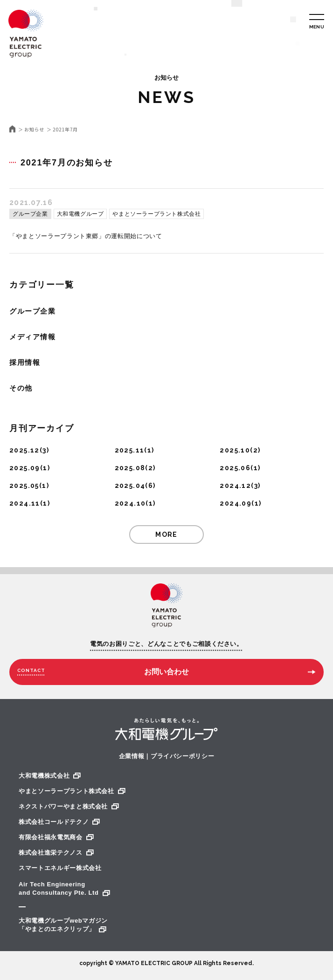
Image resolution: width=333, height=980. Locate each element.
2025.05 (24, 486)
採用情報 (25, 362)
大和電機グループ (80, 214)
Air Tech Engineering (166, 889)
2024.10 (130, 503)
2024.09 (236, 503)
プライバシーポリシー (183, 756)
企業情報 (132, 756)
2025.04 (130, 486)
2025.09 (25, 468)
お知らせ (34, 130)
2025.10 (235, 450)
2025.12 (24, 450)
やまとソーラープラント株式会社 (156, 214)
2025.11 (130, 450)
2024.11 (25, 503)
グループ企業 (30, 214)
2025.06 (235, 468)
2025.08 (130, 468)
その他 (21, 388)
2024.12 (235, 486)
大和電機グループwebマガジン (166, 925)
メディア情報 (32, 337)
